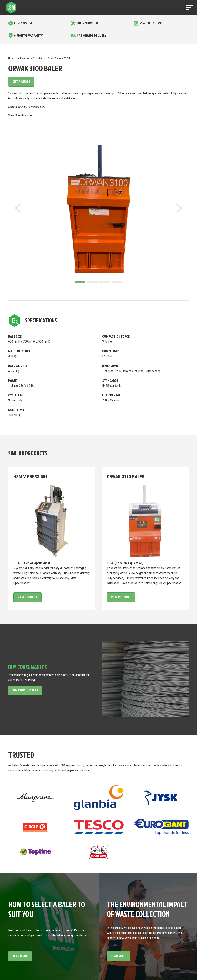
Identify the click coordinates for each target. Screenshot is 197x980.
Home (11, 58)
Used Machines (23, 58)
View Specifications (20, 115)
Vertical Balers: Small (43, 58)
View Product (28, 597)
